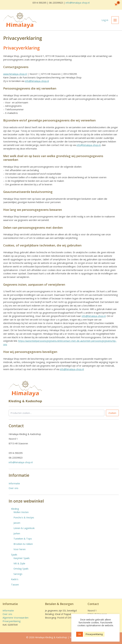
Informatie (14, 483)
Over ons (14, 488)
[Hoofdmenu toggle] (115, 20)
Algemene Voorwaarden (16, 618)
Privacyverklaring (12, 621)
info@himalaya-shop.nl (78, 3)
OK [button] (80, 634)
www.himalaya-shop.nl (15, 74)
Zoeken (112, 413)
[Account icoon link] (105, 20)
